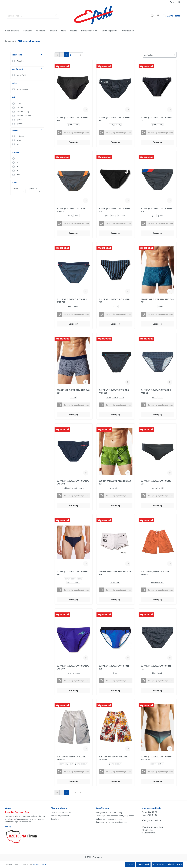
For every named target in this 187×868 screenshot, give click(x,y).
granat (20, 124)
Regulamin (55, 819)
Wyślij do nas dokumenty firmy (109, 812)
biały (19, 103)
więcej (8, 826)
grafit (19, 120)
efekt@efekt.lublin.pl (151, 820)
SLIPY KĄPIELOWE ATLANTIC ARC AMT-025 (72, 301)
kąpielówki (21, 75)
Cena (27, 182)
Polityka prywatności (60, 816)
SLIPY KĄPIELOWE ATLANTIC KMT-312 (72, 573)
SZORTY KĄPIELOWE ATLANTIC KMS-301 (158, 301)
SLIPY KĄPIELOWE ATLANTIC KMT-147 (156, 667)
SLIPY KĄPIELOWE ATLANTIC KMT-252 (114, 119)
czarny (20, 108)
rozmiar (27, 152)
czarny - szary (23, 112)
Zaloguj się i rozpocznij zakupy (109, 819)
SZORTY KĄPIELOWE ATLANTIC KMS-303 (116, 482)
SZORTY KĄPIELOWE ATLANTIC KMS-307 (74, 392)
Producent (27, 55)
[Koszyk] (171, 16)
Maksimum (36, 190)
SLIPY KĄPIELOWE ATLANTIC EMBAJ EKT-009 (73, 667)
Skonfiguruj (143, 864)
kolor (27, 97)
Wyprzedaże (22, 89)
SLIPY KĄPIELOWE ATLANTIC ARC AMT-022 (72, 210)
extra (27, 83)
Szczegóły (74, 142)
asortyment (27, 69)
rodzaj (27, 130)
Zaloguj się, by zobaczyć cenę (76, 133)
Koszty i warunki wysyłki (61, 812)
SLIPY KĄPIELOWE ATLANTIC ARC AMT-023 (114, 392)
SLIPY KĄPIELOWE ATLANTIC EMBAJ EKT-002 (73, 482)
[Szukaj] (56, 16)
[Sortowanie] (160, 55)
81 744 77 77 (151, 812)
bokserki (21, 136)
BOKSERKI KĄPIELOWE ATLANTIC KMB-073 (156, 573)
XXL (19, 175)
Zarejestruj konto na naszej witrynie (112, 822)
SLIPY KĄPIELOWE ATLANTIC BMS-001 (156, 119)
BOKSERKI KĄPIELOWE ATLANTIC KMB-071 (71, 758)
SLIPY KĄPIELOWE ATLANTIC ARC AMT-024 (156, 392)
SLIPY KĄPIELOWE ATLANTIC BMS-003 (156, 482)
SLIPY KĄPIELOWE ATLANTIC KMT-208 (156, 210)
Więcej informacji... (40, 864)
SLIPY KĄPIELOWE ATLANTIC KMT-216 (114, 301)
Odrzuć (130, 864)
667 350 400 (151, 815)
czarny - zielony (24, 116)
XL (18, 171)
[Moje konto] (158, 16)
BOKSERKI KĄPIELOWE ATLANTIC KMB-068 (113, 758)
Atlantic (20, 61)
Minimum (19, 190)
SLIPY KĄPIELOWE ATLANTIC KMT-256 (114, 667)
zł (174, 2)
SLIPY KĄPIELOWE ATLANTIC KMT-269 (72, 119)
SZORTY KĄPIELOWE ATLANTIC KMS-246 (116, 573)
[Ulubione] (152, 16)
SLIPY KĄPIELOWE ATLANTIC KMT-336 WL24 (156, 758)
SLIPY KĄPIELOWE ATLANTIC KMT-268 (114, 210)
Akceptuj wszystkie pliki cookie (167, 864)
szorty (20, 144)
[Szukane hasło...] (30, 16)
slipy (19, 140)
